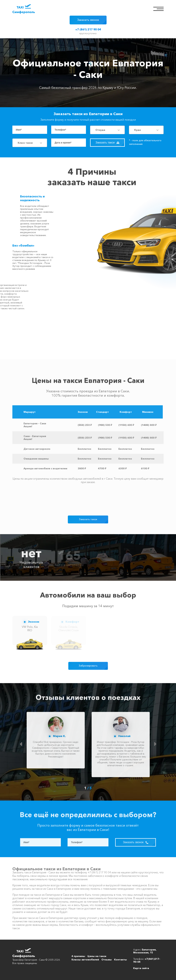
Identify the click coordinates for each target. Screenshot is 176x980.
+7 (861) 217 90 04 (88, 29)
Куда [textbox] (137, 130)
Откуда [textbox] (100, 130)
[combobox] (107, 130)
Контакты (120, 960)
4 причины (78, 956)
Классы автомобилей (85, 960)
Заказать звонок (88, 20)
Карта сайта (141, 968)
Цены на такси (97, 956)
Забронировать (88, 666)
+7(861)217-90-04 (147, 960)
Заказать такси (107, 143)
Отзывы (107, 960)
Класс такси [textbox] (25, 143)
